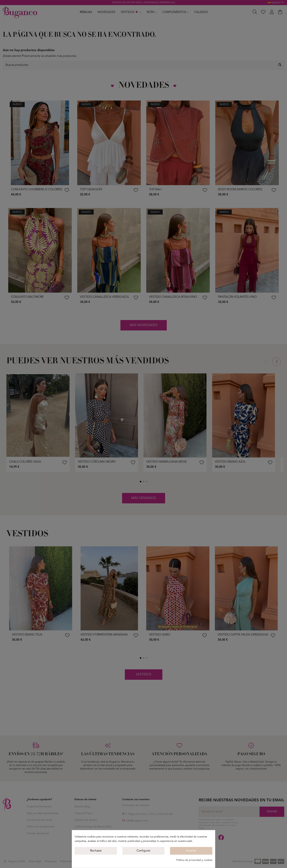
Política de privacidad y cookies (194, 860)
